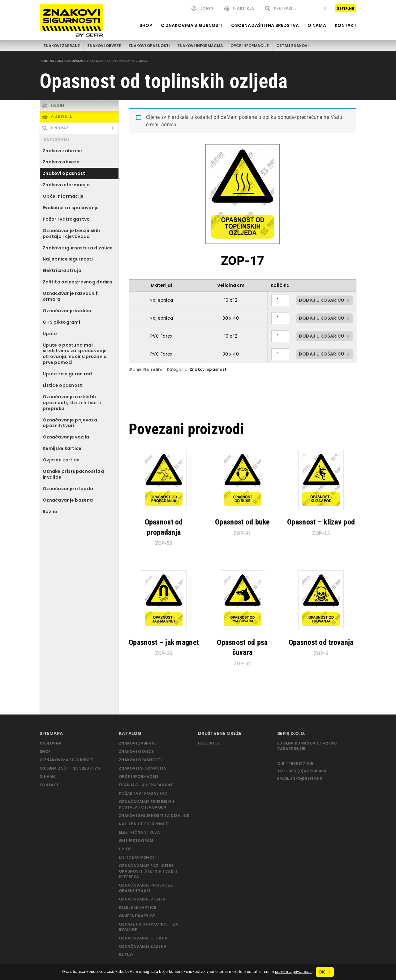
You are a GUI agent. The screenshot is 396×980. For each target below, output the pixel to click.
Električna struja (62, 270)
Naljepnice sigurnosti (68, 259)
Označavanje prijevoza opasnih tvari (70, 423)
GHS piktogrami (61, 322)
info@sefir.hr (307, 778)
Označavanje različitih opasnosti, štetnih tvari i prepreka (72, 403)
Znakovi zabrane (62, 46)
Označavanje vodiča (67, 311)
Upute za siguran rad (67, 374)
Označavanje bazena (68, 500)
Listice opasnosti (63, 385)
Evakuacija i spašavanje (71, 208)
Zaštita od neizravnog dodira (77, 282)
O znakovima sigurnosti (192, 25)
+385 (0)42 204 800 (306, 771)
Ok (322, 972)
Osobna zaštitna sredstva (265, 25)
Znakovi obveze (104, 46)
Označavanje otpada (68, 489)
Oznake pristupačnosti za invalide (73, 474)
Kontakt (346, 25)
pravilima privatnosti (293, 971)
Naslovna (51, 743)
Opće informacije (250, 46)
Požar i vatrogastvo (66, 219)
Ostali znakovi (293, 46)
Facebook (209, 743)
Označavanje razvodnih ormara (71, 296)
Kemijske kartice (62, 448)
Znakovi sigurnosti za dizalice (78, 248)
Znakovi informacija (200, 46)
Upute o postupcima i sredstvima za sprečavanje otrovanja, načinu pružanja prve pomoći (75, 354)
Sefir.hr (346, 8)
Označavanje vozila (66, 437)
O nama (317, 25)
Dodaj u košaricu (322, 300)
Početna (47, 61)
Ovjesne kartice (61, 460)
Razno (50, 512)
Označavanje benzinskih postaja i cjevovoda (71, 233)
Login (207, 8)
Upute (50, 334)
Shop (146, 25)
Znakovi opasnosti (149, 46)
